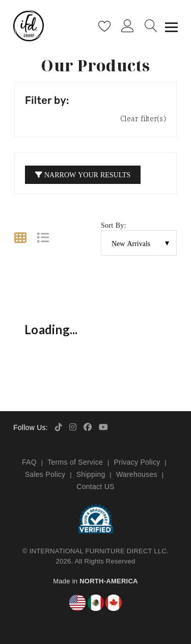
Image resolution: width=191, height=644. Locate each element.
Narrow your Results (83, 175)
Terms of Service (75, 462)
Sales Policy (45, 474)
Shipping (91, 474)
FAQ (29, 462)
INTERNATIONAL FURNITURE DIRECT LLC (98, 551)
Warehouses (137, 474)
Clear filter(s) (143, 118)
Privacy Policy (137, 462)
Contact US (95, 487)
